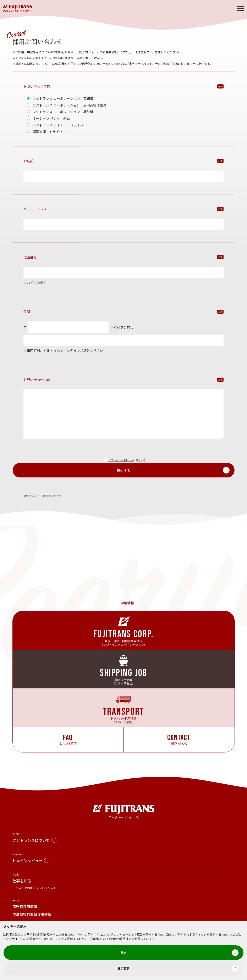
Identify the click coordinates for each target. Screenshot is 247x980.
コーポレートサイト (122, 817)
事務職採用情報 (25, 907)
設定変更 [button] (124, 969)
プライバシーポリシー (121, 460)
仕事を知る (22, 881)
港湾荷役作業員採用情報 (32, 914)
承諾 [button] (124, 953)
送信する (124, 470)
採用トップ (30, 496)
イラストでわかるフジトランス (33, 888)
